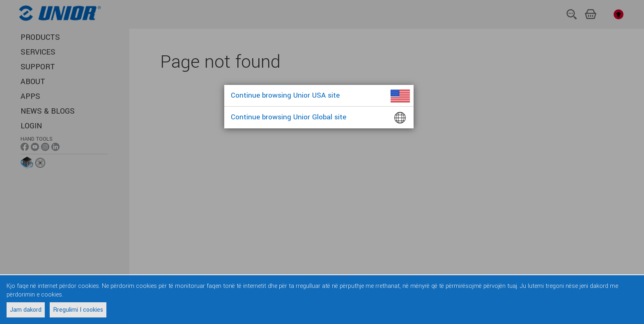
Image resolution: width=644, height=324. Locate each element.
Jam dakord (26, 310)
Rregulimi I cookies (78, 310)
